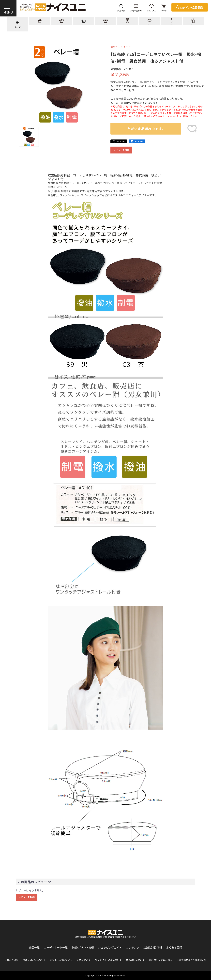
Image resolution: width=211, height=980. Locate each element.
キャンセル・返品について (108, 960)
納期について (84, 960)
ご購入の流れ (11, 960)
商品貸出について (135, 960)
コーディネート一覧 (56, 947)
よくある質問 (174, 947)
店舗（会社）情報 (153, 947)
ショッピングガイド (110, 947)
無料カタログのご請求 (161, 960)
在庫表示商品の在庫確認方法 (192, 960)
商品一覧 (34, 947)
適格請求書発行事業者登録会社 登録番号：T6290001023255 (106, 937)
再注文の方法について (34, 960)
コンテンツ (133, 947)
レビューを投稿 (121, 150)
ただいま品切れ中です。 (146, 129)
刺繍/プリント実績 (83, 947)
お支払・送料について (61, 960)
